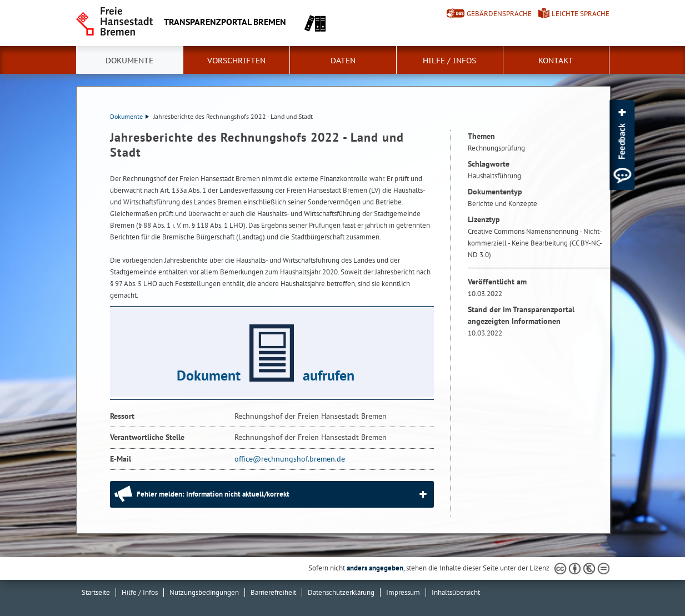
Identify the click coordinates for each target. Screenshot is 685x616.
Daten (343, 61)
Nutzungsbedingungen (204, 592)
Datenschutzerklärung (341, 592)
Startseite (96, 592)
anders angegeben (375, 568)
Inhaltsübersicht (456, 592)
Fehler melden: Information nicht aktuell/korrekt (213, 494)
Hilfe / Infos (449, 61)
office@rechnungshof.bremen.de (290, 459)
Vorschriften (236, 61)
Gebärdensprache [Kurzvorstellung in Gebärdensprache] (499, 14)
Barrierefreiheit (273, 592)
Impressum (403, 592)
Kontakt (556, 61)
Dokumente (129, 61)
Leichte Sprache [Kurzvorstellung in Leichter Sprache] (581, 14)
